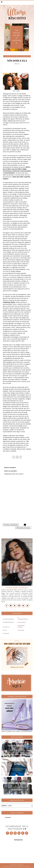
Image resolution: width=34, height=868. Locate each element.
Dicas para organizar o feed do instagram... (17, 746)
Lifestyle (7, 627)
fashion (6, 634)
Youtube (22, 630)
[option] (17, 37)
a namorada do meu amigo (12, 56)
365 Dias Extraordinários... (17, 765)
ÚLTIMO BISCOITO (17, 865)
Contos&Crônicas (23, 619)
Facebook (8, 817)
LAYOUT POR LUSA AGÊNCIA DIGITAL (17, 866)
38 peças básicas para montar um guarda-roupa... (17, 783)
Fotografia (22, 622)
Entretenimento (9, 622)
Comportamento (25, 56)
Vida (5, 630)
